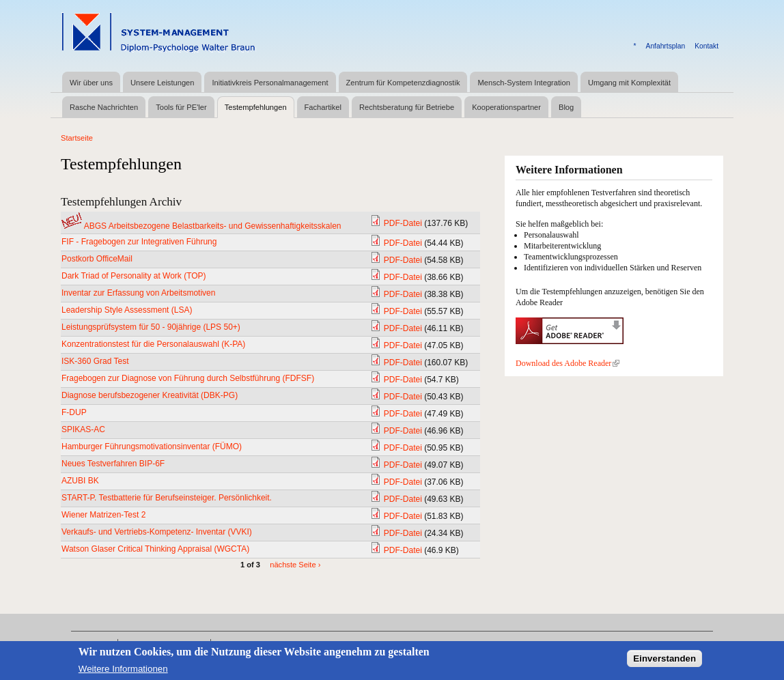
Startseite (77, 138)
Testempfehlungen (256, 107)
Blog (566, 107)
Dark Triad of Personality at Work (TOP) (134, 276)
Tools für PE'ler (181, 107)
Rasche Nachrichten (104, 107)
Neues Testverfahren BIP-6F (113, 464)
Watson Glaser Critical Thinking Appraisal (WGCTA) (155, 549)
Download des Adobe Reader (568, 363)
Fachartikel (323, 107)
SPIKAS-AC (83, 429)
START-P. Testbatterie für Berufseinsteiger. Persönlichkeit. (167, 498)
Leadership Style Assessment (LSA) (127, 310)
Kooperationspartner (506, 107)
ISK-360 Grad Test (95, 361)
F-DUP (74, 412)
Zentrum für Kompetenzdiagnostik (403, 83)
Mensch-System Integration (523, 83)
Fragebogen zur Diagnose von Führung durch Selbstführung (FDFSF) (188, 378)
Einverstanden (664, 663)
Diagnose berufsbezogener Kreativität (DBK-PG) (150, 395)
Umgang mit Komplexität (629, 83)
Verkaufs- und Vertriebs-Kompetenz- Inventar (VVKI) (157, 532)
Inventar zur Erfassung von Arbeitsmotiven (138, 293)
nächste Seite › (295, 565)
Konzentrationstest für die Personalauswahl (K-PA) (153, 344)
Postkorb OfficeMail (97, 259)
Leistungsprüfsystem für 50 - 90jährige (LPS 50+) (151, 327)
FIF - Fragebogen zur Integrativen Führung (139, 242)
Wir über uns (91, 83)
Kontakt (706, 46)
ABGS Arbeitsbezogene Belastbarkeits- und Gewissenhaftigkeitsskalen (213, 226)
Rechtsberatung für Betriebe (407, 107)
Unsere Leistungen (162, 83)
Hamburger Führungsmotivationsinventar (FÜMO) (152, 447)
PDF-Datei (403, 223)
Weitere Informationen (123, 673)
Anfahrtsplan (666, 46)
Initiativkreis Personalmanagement (270, 83)
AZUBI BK (80, 481)
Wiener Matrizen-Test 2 (103, 515)
